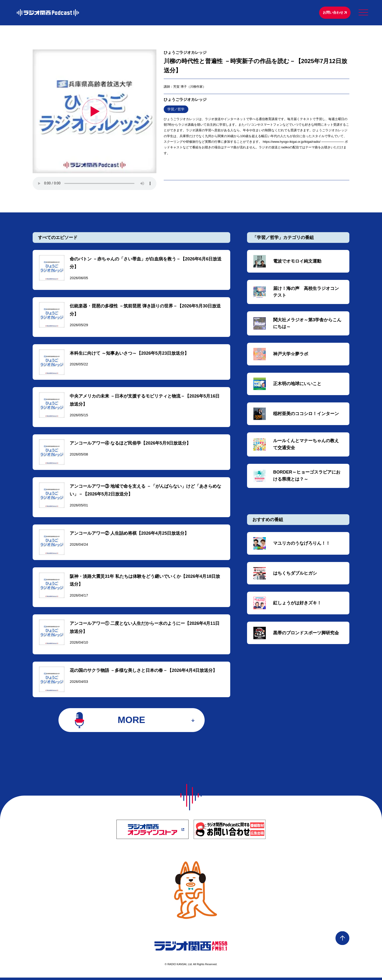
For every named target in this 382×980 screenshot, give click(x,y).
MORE (131, 722)
